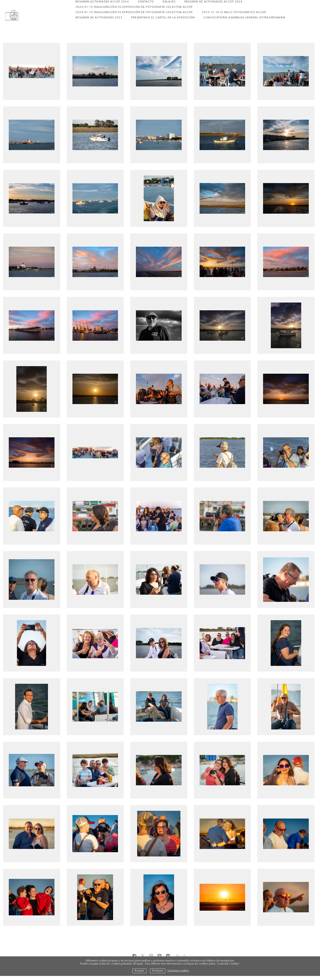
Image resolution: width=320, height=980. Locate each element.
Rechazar (158, 971)
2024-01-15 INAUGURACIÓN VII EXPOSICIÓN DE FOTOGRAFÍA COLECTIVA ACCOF (134, 7)
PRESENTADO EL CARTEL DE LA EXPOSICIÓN (163, 17)
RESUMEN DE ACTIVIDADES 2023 (99, 17)
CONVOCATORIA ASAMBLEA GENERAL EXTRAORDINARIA (244, 17)
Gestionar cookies (178, 971)
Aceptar (139, 971)
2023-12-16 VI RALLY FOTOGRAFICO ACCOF (234, 12)
